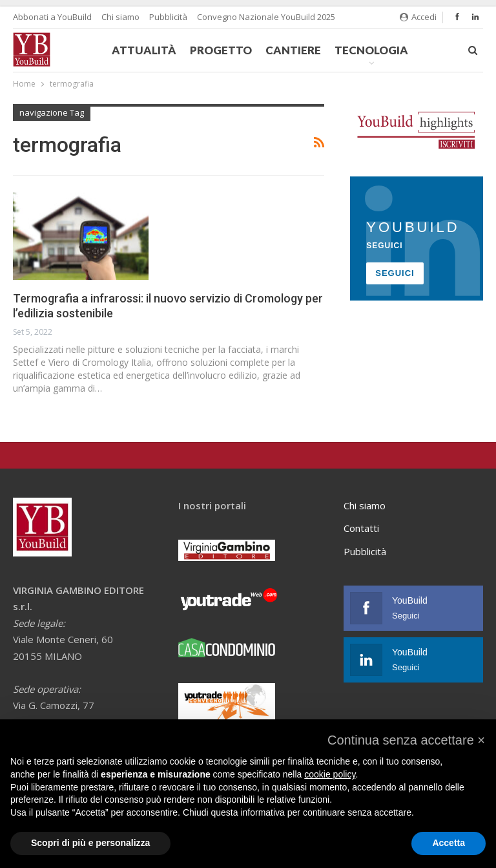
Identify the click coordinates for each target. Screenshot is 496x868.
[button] (406, 740)
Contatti (361, 528)
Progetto (221, 50)
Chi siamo (120, 17)
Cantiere (293, 50)
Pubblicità (168, 17)
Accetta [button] (449, 843)
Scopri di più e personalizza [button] (90, 843)
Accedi (418, 17)
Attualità (144, 50)
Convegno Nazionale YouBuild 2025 (266, 17)
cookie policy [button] (330, 774)
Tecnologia (371, 50)
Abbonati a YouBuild (52, 17)
